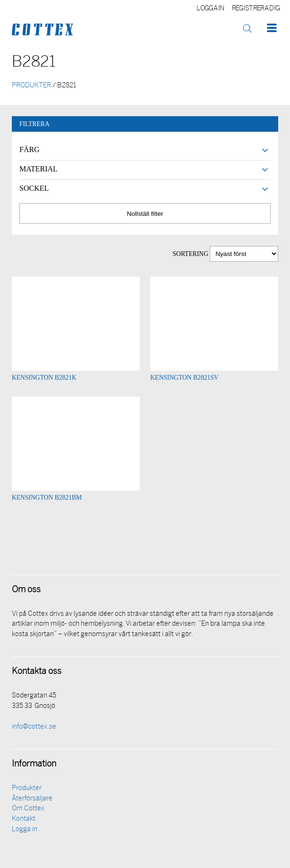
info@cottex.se (34, 727)
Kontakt (24, 819)
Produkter (27, 788)
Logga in (210, 9)
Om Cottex (28, 809)
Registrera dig (256, 9)
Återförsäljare (32, 799)
